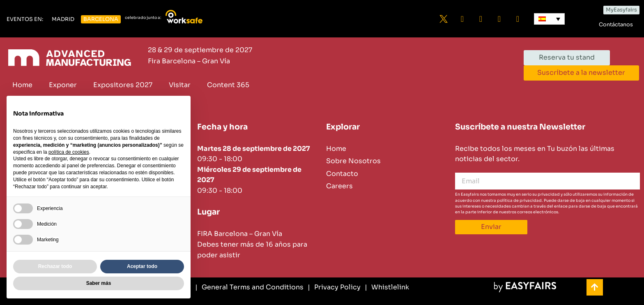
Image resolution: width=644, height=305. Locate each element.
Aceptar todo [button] (142, 266)
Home (22, 85)
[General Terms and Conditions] (249, 287)
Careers (339, 186)
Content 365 (228, 85)
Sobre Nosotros (353, 161)
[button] (25, 20)
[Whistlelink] (387, 287)
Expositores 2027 (123, 85)
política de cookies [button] (69, 152)
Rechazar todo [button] (55, 266)
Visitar (180, 85)
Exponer (63, 85)
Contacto (342, 174)
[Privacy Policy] (334, 287)
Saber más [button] (99, 283)
